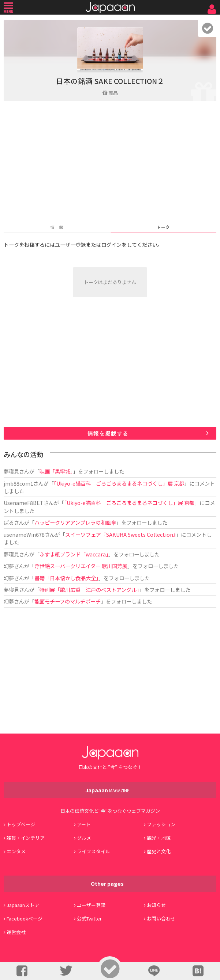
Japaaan (110, 7)
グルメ (84, 838)
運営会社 (16, 932)
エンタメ (16, 851)
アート (84, 824)
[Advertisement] (110, 163)
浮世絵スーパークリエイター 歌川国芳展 (81, 566)
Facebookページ (25, 918)
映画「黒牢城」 (56, 471)
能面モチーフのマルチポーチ (68, 601)
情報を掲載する (108, 433)
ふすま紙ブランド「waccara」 (74, 554)
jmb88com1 (18, 483)
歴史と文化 (159, 851)
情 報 (57, 227)
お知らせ (156, 905)
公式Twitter (89, 918)
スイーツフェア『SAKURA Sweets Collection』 (120, 534)
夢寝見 (11, 471)
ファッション (161, 824)
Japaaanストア (23, 905)
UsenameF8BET (24, 503)
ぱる (9, 522)
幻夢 (9, 566)
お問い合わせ (161, 918)
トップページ (21, 824)
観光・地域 (159, 838)
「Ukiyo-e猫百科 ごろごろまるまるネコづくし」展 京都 (119, 483)
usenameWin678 (24, 534)
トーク (163, 227)
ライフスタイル (94, 851)
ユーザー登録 (91, 905)
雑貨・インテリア (26, 838)
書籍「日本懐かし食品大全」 (66, 578)
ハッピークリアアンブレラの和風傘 (75, 522)
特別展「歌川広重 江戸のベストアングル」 (89, 589)
